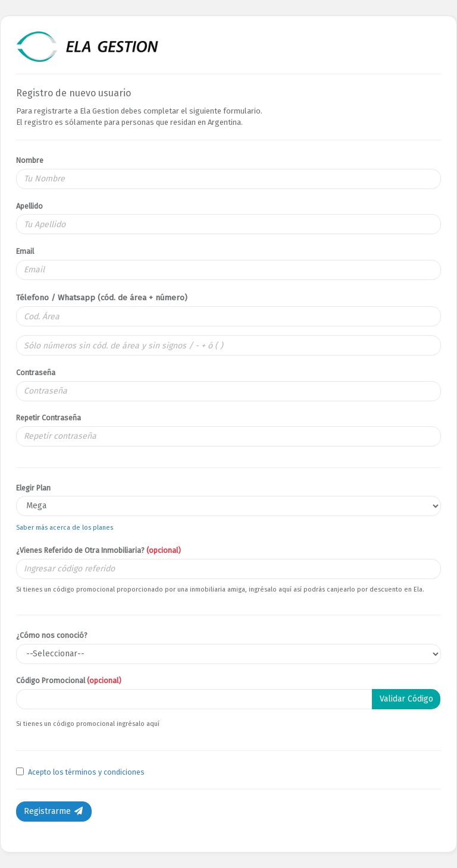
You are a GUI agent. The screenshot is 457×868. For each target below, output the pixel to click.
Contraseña (36, 372)
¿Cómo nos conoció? (52, 635)
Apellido (29, 206)
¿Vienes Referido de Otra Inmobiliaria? (98, 550)
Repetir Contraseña (48, 418)
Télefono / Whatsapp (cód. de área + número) (102, 298)
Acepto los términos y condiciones (86, 772)
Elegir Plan (33, 488)
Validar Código (406, 699)
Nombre (30, 160)
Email (25, 251)
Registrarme (54, 811)
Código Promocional (69, 680)
